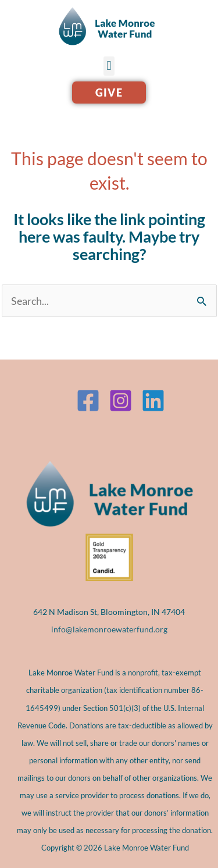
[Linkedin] (153, 401)
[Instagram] (121, 401)
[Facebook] (88, 401)
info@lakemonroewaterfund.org (109, 629)
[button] (109, 66)
